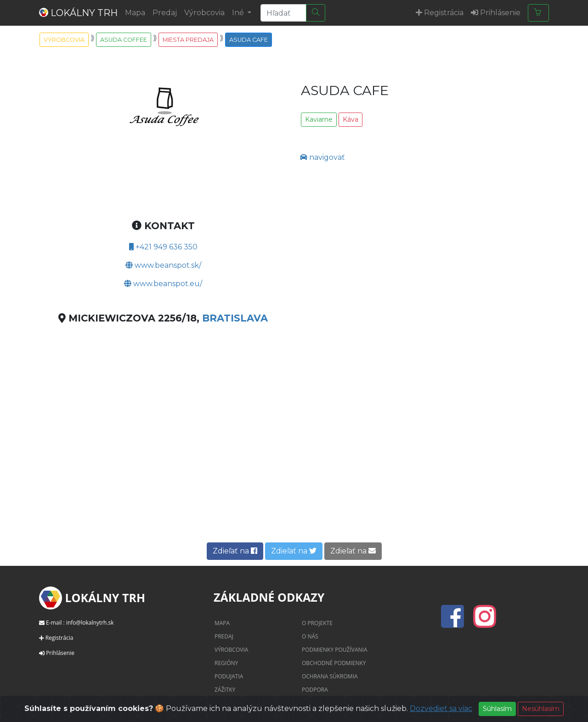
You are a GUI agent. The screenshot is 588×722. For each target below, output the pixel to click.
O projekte (317, 623)
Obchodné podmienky (334, 663)
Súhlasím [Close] (497, 709)
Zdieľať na (235, 551)
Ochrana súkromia (330, 676)
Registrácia (59, 638)
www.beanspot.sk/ (163, 265)
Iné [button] (239, 13)
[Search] (283, 13)
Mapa (135, 13)
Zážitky (225, 690)
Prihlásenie (60, 653)
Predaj (165, 13)
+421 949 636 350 (163, 247)
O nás (310, 636)
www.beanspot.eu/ (163, 284)
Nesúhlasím (541, 709)
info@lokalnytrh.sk (90, 623)
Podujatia (229, 676)
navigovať (322, 157)
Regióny (226, 663)
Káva (351, 119)
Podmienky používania (335, 650)
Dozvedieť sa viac (441, 708)
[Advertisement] (294, 465)
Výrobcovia (204, 13)
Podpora (315, 690)
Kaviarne (319, 119)
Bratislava (235, 318)
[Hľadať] (316, 13)
